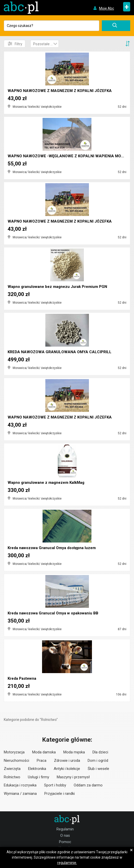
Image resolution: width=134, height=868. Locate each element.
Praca (42, 761)
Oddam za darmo (88, 785)
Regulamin (65, 829)
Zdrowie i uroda (67, 761)
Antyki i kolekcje (67, 769)
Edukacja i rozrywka (20, 785)
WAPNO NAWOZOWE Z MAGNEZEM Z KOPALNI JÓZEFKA (60, 91)
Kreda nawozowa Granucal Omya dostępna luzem (52, 548)
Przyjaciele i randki (60, 794)
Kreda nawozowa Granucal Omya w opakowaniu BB (53, 613)
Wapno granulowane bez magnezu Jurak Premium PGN (57, 287)
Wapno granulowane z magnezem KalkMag (46, 483)
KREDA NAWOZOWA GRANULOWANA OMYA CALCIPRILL (60, 352)
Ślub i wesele (98, 769)
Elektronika (37, 769)
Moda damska (44, 752)
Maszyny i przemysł (73, 777)
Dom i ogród (98, 761)
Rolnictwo (12, 777)
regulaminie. (67, 863)
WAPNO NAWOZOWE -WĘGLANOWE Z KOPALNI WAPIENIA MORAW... (70, 156)
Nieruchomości (16, 761)
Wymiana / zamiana (20, 794)
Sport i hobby (55, 785)
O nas (65, 835)
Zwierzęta (12, 769)
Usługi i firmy (39, 777)
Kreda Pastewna (22, 678)
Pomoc (65, 842)
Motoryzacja (14, 752)
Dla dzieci (100, 752)
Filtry (15, 44)
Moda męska (74, 752)
